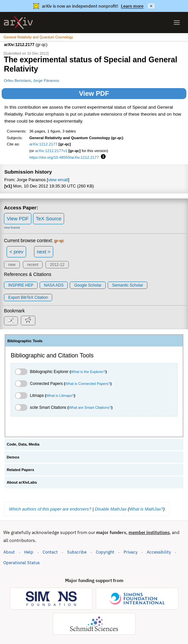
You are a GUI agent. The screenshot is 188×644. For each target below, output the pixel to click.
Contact (50, 552)
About (9, 552)
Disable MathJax (111, 509)
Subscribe (77, 552)
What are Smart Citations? (90, 407)
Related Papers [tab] (20, 470)
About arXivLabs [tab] (22, 482)
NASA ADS (54, 285)
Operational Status (21, 562)
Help (29, 552)
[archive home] (18, 23)
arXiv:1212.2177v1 (51, 151)
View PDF (94, 93)
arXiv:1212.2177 (43, 144)
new (12, 265)
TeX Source (49, 218)
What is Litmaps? (60, 396)
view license (12, 228)
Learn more (132, 6)
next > (43, 252)
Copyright (105, 552)
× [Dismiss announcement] (151, 6)
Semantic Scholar (128, 285)
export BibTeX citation (28, 297)
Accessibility (159, 552)
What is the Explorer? (88, 372)
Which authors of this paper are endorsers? (50, 509)
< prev (17, 252)
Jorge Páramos (46, 80)
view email (58, 180)
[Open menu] (177, 23)
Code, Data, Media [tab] (23, 444)
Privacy (131, 552)
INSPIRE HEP (21, 285)
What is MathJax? (146, 509)
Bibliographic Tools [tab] (25, 341)
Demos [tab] (13, 457)
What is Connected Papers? (88, 384)
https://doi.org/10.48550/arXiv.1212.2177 (64, 157)
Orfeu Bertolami (18, 80)
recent (33, 265)
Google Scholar (88, 285)
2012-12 (57, 265)
